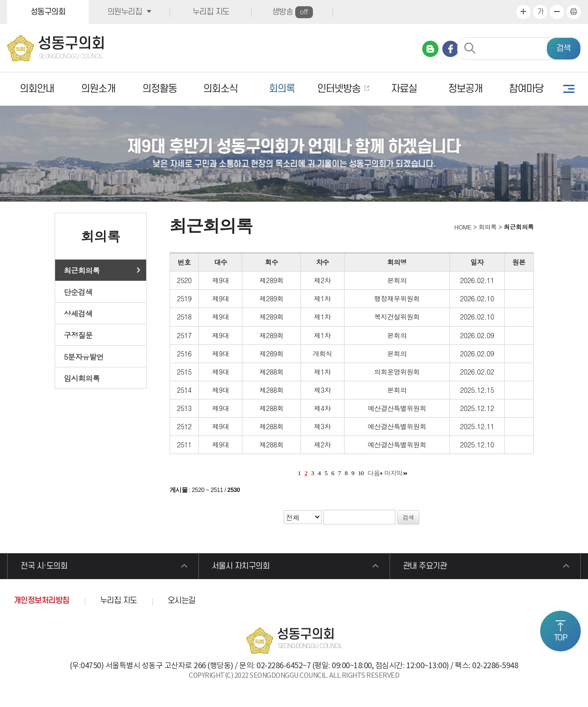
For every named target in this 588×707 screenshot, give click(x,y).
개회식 (322, 353)
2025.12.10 (477, 445)
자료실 (404, 89)
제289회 (271, 280)
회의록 (282, 89)
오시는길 (182, 601)
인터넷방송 (339, 89)
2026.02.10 (477, 298)
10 (361, 473)
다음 (374, 473)
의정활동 (160, 89)
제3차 (322, 390)
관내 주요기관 (425, 566)
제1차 (322, 298)
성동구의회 (48, 12)
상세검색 (78, 313)
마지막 (393, 473)
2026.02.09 (477, 335)
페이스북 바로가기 (450, 49)
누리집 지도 (211, 12)
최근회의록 (82, 270)
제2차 (322, 280)
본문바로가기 (0, 0)
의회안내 (37, 89)
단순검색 (78, 292)
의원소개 (98, 89)
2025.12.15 (477, 390)
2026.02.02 (477, 372)
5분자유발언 (84, 356)
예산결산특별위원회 (397, 408)
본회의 (397, 280)
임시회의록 (82, 378)
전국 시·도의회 (44, 566)
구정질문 (78, 335)
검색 (564, 48)
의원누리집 (125, 12)
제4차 (322, 408)
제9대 (221, 280)
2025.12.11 (477, 426)
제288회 (271, 372)
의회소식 (220, 89)
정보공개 (465, 89)
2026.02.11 (477, 280)
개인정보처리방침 (42, 601)
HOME (462, 227)
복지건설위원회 (397, 317)
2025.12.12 (477, 408)
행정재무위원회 (397, 298)
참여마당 (526, 89)
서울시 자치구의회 (241, 566)
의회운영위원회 (397, 372)
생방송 (293, 12)
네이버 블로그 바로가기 (430, 49)
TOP (561, 638)
